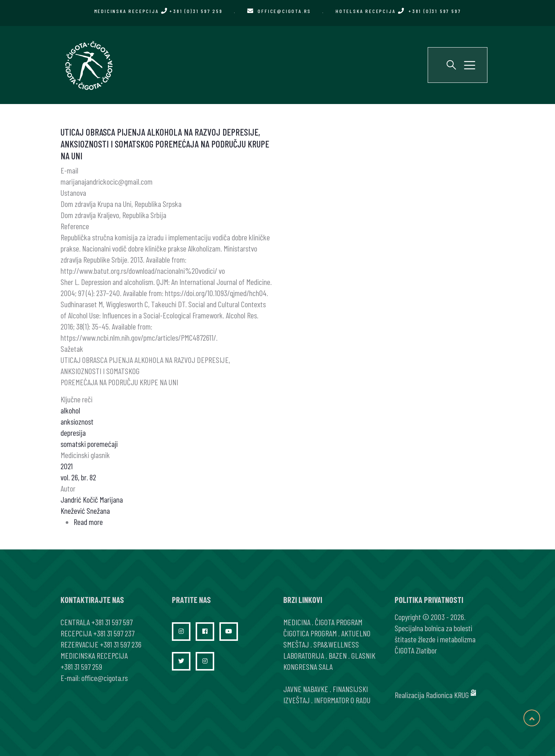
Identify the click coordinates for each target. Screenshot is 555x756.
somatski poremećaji (89, 444)
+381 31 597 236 (121, 644)
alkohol (70, 410)
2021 (67, 466)
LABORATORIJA (304, 655)
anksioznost (77, 421)
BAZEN (338, 655)
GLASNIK (363, 655)
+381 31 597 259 (81, 666)
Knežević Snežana (85, 510)
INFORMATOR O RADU (342, 700)
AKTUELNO (356, 633)
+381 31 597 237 (114, 633)
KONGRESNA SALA (308, 666)
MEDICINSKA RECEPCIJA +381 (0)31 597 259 (159, 11)
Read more (88, 522)
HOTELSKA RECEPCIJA (398, 11)
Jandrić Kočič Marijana (92, 499)
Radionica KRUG (447, 695)
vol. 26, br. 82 (78, 477)
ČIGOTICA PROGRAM (310, 633)
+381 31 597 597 (112, 622)
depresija (73, 432)
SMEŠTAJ (296, 644)
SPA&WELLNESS (336, 644)
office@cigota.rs (284, 11)
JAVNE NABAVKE (306, 689)
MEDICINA (297, 622)
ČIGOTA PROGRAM (339, 622)
